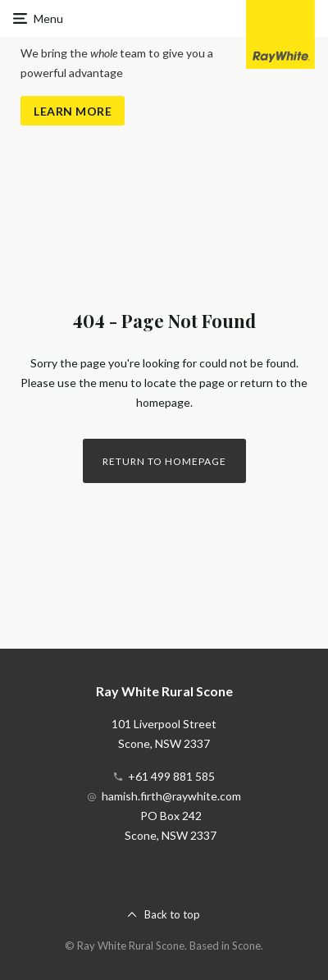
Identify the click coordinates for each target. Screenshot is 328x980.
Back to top (172, 914)
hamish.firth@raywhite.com (171, 796)
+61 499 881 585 (171, 776)
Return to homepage (164, 461)
